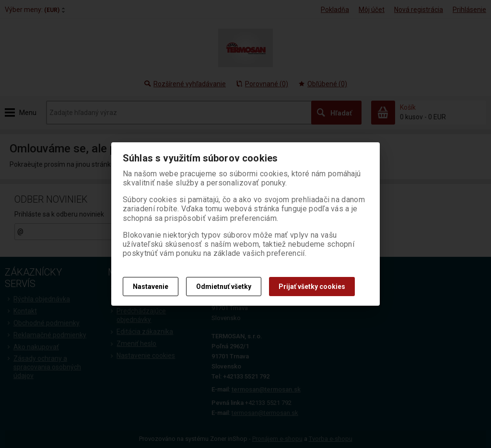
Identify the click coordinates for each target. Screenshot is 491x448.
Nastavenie (151, 287)
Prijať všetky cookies (312, 287)
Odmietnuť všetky (224, 287)
